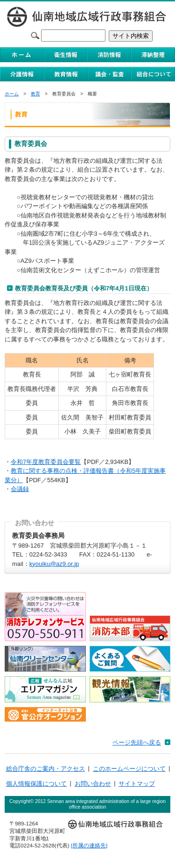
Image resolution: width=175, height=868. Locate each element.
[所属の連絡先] (89, 845)
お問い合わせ (93, 784)
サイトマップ (137, 784)
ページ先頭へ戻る (137, 742)
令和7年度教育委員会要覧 (46, 462)
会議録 (20, 489)
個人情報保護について (36, 784)
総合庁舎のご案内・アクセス (45, 769)
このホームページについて (129, 769)
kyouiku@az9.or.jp (54, 564)
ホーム (12, 94)
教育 (35, 94)
